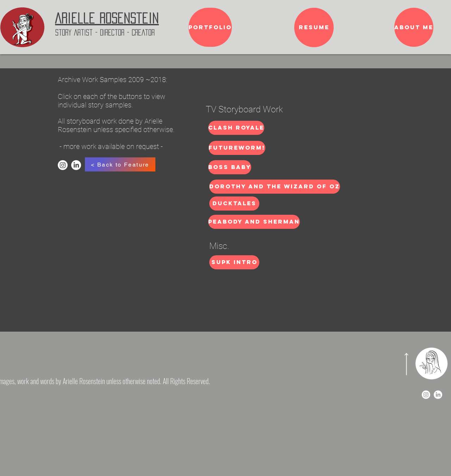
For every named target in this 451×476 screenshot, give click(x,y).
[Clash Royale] (236, 128)
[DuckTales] (234, 203)
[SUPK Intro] (234, 262)
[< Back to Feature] (120, 164)
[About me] (414, 27)
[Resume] (314, 27)
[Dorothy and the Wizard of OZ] (275, 187)
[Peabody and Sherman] (254, 222)
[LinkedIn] (76, 165)
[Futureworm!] (237, 148)
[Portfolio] (210, 27)
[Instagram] (63, 165)
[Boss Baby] (230, 167)
